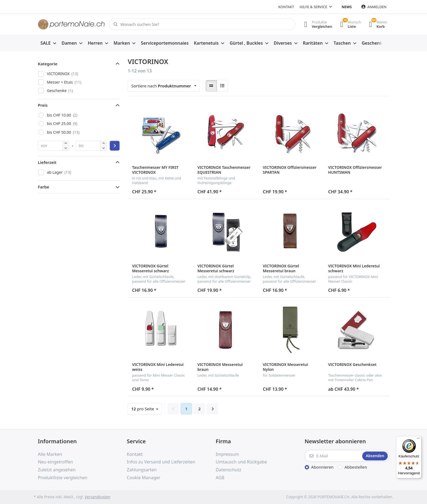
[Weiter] (212, 409)
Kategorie (48, 64)
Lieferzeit (47, 162)
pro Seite (143, 409)
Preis (43, 105)
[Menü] (418, 439)
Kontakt (286, 7)
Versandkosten (97, 497)
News (347, 7)
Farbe (44, 187)
